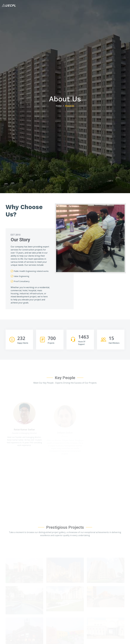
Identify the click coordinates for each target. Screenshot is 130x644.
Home (59, 106)
